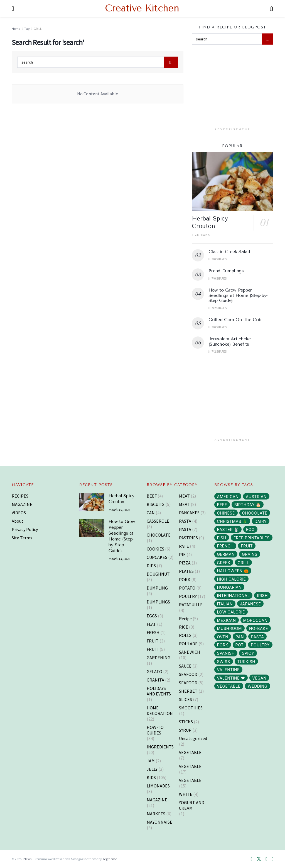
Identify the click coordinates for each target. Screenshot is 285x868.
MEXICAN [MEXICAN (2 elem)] (227, 620)
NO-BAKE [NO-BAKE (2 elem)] (259, 628)
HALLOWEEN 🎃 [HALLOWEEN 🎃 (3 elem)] (233, 571)
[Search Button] (272, 8)
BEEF (152, 496)
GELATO (154, 671)
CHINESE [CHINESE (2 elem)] (226, 513)
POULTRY (188, 596)
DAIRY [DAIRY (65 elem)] (261, 521)
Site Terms (22, 538)
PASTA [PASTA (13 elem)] (258, 637)
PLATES (186, 571)
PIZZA (185, 563)
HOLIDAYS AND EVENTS (159, 691)
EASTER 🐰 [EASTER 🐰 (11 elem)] (228, 529)
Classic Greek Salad (229, 252)
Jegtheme (110, 859)
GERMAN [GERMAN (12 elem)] (226, 554)
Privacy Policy (25, 529)
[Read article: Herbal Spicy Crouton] (233, 181)
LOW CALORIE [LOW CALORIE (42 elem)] (231, 612)
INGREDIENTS (160, 747)
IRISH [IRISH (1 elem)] (262, 596)
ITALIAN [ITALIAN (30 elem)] (225, 604)
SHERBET (188, 691)
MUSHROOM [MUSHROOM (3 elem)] (230, 628)
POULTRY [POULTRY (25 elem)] (260, 645)
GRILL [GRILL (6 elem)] (244, 563)
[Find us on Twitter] (259, 859)
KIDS (151, 777)
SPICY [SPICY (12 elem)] (248, 653)
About (18, 521)
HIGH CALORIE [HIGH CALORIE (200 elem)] (232, 579)
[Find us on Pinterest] (266, 859)
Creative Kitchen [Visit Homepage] (142, 8)
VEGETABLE (190, 752)
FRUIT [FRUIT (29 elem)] (247, 546)
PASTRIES (188, 538)
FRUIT (153, 641)
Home (16, 29)
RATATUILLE (191, 605)
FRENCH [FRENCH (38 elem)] (225, 546)
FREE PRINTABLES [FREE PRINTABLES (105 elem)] (252, 538)
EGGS (152, 616)
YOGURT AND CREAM (192, 805)
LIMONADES (158, 786)
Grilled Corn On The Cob (235, 320)
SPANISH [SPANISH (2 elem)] (226, 653)
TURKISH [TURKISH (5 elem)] (246, 662)
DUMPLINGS (158, 602)
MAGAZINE (22, 504)
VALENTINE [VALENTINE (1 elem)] (229, 670)
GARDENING (159, 658)
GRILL (38, 29)
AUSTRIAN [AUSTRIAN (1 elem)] (256, 497)
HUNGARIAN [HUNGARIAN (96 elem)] (229, 587)
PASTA (185, 521)
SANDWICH (190, 652)
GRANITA (155, 680)
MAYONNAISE (159, 822)
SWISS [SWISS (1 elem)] (224, 662)
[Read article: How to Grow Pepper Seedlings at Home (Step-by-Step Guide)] (92, 528)
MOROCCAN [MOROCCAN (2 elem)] (255, 620)
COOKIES (155, 549)
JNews (27, 859)
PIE (182, 554)
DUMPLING (157, 588)
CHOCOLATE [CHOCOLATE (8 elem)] (255, 513)
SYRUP (185, 730)
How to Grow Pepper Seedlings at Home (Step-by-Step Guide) (238, 295)
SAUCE (185, 666)
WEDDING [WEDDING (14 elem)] (258, 686)
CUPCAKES (157, 557)
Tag (27, 29)
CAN (151, 513)
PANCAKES (189, 513)
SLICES (186, 699)
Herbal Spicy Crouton (210, 222)
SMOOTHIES (191, 708)
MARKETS (156, 814)
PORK (185, 580)
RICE (184, 627)
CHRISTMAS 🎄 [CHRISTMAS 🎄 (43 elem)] (232, 521)
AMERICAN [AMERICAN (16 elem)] (228, 497)
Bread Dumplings (226, 271)
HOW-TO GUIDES (155, 730)
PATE (184, 546)
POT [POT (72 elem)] (240, 645)
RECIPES (20, 496)
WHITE (186, 794)
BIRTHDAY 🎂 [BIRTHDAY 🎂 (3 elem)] (248, 505)
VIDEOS (19, 513)
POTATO (187, 588)
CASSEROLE (158, 521)
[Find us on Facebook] (251, 859)
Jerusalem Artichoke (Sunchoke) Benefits (230, 341)
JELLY (152, 769)
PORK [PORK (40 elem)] (223, 645)
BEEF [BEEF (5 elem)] (222, 505)
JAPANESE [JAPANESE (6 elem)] (250, 604)
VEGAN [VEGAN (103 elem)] (259, 678)
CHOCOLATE (159, 535)
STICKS (186, 722)
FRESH (153, 632)
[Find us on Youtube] (272, 859)
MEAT (184, 496)
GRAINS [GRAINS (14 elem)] (250, 554)
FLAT (151, 624)
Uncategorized (193, 738)
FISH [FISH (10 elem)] (222, 538)
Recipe (185, 619)
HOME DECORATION (160, 711)
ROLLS (185, 635)
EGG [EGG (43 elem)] (250, 529)
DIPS (151, 566)
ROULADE (188, 644)
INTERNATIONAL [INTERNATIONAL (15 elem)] (234, 596)
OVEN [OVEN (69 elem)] (223, 637)
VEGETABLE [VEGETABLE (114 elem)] (229, 686)
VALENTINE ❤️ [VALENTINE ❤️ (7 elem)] (231, 678)
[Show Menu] (13, 8)
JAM (151, 761)
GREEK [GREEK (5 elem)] (224, 563)
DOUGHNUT (158, 574)
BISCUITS (156, 504)
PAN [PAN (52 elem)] (240, 637)
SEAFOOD (188, 674)
